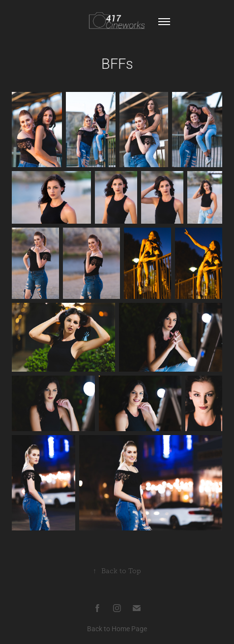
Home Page (129, 629)
